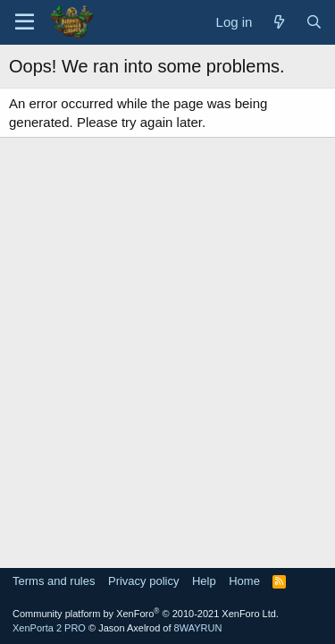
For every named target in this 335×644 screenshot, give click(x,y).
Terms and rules (54, 581)
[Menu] (25, 22)
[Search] (314, 22)
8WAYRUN (198, 628)
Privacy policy (143, 581)
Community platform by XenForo (146, 614)
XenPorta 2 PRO (49, 628)
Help (204, 581)
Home (244, 581)
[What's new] (278, 22)
